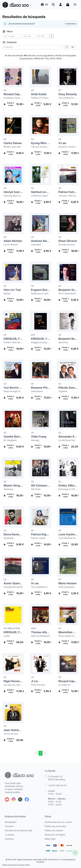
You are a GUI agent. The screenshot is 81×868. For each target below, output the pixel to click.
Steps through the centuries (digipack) (13, 391)
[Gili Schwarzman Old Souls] (40, 468)
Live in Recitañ (11, 244)
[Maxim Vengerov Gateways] (13, 468)
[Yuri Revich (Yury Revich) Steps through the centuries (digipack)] (13, 370)
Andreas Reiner (40, 241)
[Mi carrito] (68, 5)
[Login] (61, 5)
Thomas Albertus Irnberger (40, 632)
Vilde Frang (39, 437)
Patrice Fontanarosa (68, 192)
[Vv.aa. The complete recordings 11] (40, 566)
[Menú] (75, 5)
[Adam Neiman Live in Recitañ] (13, 223)
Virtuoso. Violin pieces (68, 196)
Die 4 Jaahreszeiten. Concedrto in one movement (68, 293)
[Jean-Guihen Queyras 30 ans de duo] (13, 713)
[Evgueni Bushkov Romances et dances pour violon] (40, 272)
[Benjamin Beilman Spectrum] (68, 321)
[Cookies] (75, 853)
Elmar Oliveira (68, 241)
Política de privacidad (55, 826)
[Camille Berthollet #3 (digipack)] (13, 419)
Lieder (7, 636)
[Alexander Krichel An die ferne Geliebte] (68, 419)
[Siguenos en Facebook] (27, 799)
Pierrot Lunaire (38, 538)
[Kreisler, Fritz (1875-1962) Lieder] (13, 615)
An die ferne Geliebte (68, 440)
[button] (44, 5)
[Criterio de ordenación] (33, 47)
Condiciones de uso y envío (58, 822)
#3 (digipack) (10, 440)
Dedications (37, 391)
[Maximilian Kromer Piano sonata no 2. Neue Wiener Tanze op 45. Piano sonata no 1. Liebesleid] (68, 615)
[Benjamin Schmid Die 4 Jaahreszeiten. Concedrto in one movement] (68, 272)
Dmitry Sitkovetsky (68, 485)
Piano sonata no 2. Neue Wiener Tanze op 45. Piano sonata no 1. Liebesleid (68, 636)
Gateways (9, 489)
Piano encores (38, 685)
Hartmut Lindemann (40, 192)
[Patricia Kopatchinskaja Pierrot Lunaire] (40, 517)
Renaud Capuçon (13, 94)
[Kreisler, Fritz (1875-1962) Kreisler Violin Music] (13, 321)
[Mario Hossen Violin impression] (68, 566)
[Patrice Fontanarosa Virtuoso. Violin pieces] (68, 175)
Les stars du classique (13, 685)
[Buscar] (53, 5)
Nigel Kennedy (13, 681)
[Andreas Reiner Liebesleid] (40, 223)
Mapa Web (50, 839)
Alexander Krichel (68, 437)
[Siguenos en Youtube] (7, 799)
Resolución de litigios (55, 835)
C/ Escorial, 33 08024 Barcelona (57, 778)
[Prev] (36, 753)
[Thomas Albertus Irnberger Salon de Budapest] (40, 615)
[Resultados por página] (74, 47)
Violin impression (67, 587)
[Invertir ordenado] (67, 47)
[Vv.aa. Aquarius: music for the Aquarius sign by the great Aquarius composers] (68, 126)
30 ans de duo (11, 734)
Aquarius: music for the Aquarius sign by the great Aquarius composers (68, 147)
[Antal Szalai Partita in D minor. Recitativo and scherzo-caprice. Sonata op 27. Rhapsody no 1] (40, 77)
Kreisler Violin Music (13, 342)
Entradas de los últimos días (19, 830)
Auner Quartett (13, 583)
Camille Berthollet (13, 437)
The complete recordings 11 (40, 587)
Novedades (11, 822)
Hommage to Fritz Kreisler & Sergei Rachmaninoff (68, 489)
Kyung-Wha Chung (40, 143)
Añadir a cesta (9, 104)
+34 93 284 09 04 (57, 785)
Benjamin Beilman (68, 339)
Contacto (9, 839)
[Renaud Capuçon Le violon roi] (68, 664)
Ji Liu (34, 681)
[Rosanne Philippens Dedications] (40, 370)
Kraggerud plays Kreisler (40, 342)
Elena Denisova (13, 534)
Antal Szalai (39, 94)
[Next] (45, 753)
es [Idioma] (44, 5)
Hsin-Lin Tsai (12, 290)
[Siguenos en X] (20, 799)
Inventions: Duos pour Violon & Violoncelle (13, 98)
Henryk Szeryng (13, 192)
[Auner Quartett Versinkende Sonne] (13, 566)
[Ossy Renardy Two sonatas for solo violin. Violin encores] (68, 77)
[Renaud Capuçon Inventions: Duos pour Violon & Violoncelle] (13, 77)
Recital (7, 293)
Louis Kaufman (68, 534)
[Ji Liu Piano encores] (40, 664)
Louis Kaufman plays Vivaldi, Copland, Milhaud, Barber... (68, 538)
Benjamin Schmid (68, 290)
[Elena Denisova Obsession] (13, 517)
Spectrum (63, 342)
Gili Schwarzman (40, 485)
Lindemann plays (39, 196)
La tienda (9, 835)
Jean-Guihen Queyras (13, 730)
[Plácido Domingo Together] (68, 370)
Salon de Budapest (40, 636)
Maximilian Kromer (68, 632)
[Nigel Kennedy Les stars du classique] (13, 664)
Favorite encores (67, 244)
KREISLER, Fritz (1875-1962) (13, 339)
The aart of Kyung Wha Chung (40, 147)
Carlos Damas (13, 143)
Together (63, 391)
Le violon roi (64, 685)
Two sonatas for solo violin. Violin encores (68, 98)
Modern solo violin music (13, 147)
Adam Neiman (13, 241)
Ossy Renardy (68, 94)
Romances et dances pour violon (40, 293)
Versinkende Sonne (13, 587)
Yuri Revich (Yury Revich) (13, 388)
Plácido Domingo (68, 388)
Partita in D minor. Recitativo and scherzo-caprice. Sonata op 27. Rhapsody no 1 (40, 98)
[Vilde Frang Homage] (40, 419)
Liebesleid (36, 244)
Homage (35, 440)
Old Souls (36, 489)
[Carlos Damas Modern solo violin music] (13, 126)
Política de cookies (54, 830)
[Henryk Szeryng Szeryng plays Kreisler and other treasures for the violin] (13, 175)
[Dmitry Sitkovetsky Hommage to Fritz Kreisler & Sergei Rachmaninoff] (68, 468)
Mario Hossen (68, 583)
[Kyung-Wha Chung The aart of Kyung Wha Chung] (40, 126)
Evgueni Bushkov (40, 290)
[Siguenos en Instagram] (14, 799)
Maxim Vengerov (13, 485)
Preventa (9, 826)
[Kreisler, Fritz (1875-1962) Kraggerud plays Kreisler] (40, 321)
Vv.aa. (63, 143)
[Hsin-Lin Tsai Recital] (13, 272)
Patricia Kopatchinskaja (40, 534)
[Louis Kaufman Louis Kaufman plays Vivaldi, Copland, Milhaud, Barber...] (68, 517)
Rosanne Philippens (40, 388)
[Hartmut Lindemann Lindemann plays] (40, 175)
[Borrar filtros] (51, 36)
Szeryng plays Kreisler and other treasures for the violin (13, 196)
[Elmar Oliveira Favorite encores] (68, 223)
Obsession (9, 538)
